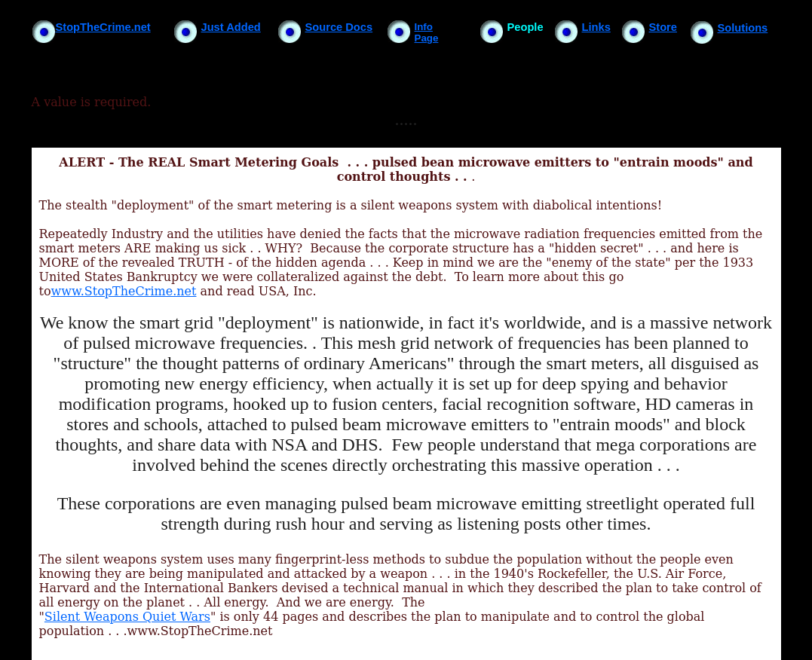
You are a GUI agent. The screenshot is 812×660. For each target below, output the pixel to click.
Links (596, 27)
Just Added (231, 27)
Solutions (743, 28)
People (526, 27)
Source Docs (339, 27)
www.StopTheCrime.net (124, 291)
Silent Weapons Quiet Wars (127, 617)
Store (663, 27)
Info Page (427, 32)
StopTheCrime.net (103, 27)
